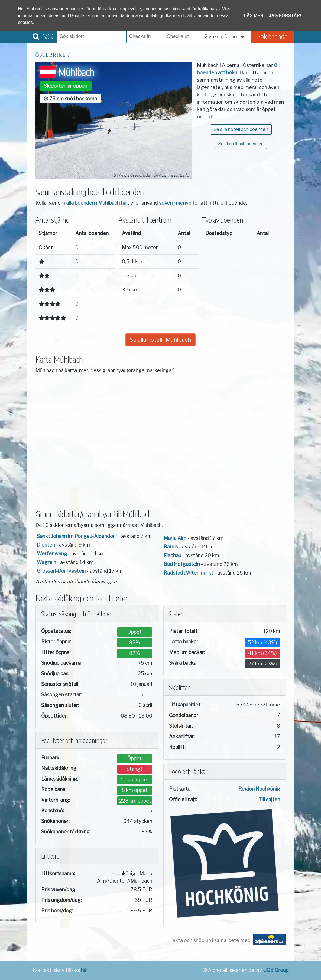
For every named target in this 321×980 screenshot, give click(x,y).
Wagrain (46, 562)
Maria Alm (175, 538)
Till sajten (269, 799)
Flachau (172, 555)
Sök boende (273, 36)
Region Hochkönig (259, 789)
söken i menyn (175, 203)
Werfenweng (52, 554)
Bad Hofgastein (182, 564)
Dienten (46, 545)
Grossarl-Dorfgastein (61, 571)
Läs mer (254, 16)
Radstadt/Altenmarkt (188, 573)
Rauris (171, 547)
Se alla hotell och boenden (241, 129)
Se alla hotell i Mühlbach (160, 340)
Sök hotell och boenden (241, 144)
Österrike (51, 55)
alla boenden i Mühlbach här (97, 203)
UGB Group (276, 970)
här (85, 970)
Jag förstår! (285, 16)
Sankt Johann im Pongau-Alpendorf (77, 536)
